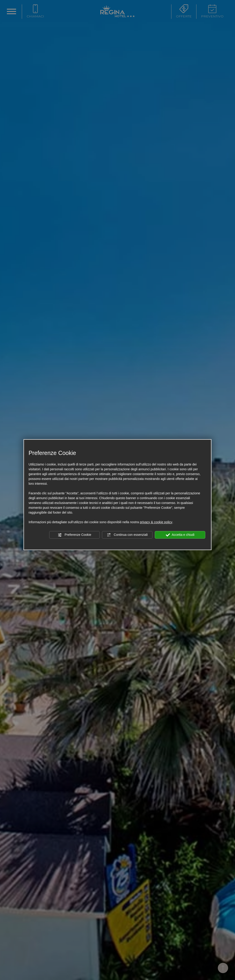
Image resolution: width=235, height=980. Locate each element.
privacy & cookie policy (156, 522)
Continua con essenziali (127, 535)
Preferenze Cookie (75, 535)
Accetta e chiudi (180, 535)
